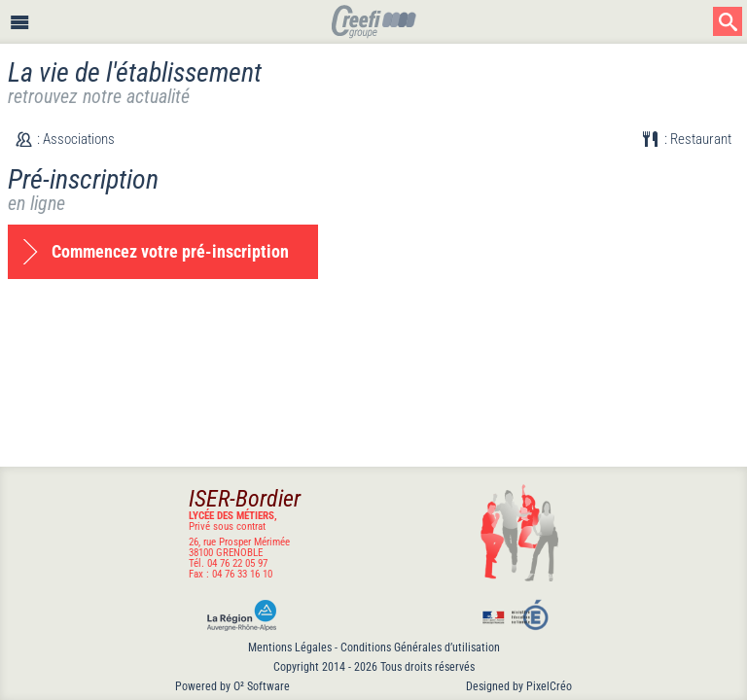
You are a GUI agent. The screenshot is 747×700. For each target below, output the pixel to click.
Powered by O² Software (232, 686)
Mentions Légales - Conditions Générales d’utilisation (374, 647)
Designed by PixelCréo (519, 686)
